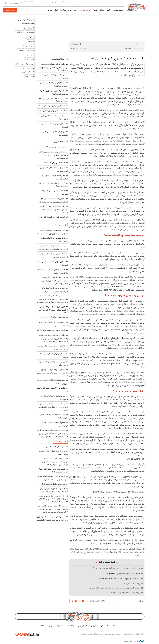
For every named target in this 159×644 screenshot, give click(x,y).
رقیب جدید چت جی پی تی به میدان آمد (117, 58)
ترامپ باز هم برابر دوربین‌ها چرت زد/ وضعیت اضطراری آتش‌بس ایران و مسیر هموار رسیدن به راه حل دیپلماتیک (53, 338)
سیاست (85, 10)
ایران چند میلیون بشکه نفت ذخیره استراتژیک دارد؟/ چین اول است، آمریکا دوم (52, 232)
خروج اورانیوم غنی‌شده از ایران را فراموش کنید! (55, 77)
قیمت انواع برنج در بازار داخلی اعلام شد (51, 111)
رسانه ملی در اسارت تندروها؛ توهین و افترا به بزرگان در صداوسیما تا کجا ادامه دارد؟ (53, 407)
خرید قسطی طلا (28, 46)
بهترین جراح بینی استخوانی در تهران (28, 70)
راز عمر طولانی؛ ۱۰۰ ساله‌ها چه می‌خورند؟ (126, 592)
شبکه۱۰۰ (74, 2)
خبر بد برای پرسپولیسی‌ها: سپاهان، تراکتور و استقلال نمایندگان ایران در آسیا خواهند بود (53, 310)
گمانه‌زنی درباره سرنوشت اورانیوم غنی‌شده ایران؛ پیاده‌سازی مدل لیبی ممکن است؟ (53, 373)
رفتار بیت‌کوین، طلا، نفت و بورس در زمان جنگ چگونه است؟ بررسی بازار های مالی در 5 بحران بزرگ (54, 499)
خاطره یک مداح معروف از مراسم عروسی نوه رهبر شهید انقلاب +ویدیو (115, 588)
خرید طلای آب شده (27, 55)
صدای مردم (48, 3)
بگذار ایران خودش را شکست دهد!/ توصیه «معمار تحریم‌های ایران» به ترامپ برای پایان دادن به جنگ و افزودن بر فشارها (52, 299)
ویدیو (50, 10)
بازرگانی (61, 442)
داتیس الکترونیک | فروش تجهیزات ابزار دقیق (26, 22)
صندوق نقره (30, 32)
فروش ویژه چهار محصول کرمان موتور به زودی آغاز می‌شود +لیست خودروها (53, 478)
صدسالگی (64, 2)
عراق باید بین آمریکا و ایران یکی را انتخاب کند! (54, 118)
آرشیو (23, 2)
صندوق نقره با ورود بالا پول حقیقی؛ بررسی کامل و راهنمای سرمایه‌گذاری (54, 490)
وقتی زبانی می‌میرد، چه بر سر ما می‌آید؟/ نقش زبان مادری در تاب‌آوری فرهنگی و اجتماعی (54, 280)
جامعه (109, 10)
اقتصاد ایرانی (29, 59)
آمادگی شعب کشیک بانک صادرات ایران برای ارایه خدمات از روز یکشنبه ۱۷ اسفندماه (52, 518)
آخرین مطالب (58, 225)
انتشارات (31, 2)
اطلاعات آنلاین (138, 7)
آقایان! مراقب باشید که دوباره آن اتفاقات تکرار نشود (55, 177)
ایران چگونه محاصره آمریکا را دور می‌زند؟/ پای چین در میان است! (117, 568)
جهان (70, 10)
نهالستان (21, 50)
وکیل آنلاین (20, 32)
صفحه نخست (118, 10)
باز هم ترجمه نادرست (132, 584)
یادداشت (40, 2)
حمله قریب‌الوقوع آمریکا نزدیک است (52, 106)
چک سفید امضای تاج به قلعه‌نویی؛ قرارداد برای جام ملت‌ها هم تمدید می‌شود (53, 248)
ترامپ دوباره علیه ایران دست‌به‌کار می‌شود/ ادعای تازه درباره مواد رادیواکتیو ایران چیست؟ (53, 67)
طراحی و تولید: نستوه (134, 641)
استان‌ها (63, 10)
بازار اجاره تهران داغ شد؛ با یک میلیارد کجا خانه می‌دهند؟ (119, 578)
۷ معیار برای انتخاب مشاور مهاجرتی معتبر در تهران (54, 453)
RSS (42, 626)
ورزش (76, 10)
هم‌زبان (55, 2)
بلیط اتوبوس (29, 76)
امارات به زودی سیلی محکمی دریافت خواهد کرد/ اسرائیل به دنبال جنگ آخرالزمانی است (53, 155)
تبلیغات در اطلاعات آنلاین (56, 447)
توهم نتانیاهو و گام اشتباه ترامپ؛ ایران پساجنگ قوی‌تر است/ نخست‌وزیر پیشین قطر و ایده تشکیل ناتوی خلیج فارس (53, 433)
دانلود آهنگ (30, 50)
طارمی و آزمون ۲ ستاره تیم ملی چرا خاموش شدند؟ (54, 398)
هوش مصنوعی (29, 37)
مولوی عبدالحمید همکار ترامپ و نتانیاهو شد (55, 133)
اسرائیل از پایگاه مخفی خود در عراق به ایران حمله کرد (53, 169)
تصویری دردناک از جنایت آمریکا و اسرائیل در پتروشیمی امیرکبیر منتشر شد (53, 200)
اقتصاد (95, 10)
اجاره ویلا (31, 41)
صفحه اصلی (139, 44)
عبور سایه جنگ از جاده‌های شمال (53, 484)
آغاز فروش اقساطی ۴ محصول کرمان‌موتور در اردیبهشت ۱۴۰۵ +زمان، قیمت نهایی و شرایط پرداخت (54, 461)
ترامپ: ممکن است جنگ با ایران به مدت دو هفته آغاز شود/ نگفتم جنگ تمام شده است (53, 209)
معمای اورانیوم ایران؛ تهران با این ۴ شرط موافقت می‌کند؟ (54, 92)
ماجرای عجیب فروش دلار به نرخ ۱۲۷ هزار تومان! (123, 573)
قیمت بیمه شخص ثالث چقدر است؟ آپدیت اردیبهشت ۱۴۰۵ (53, 470)
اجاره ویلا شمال (29, 28)
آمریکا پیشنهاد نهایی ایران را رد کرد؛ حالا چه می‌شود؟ (54, 100)
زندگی (56, 10)
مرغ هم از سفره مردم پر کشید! (54, 147)
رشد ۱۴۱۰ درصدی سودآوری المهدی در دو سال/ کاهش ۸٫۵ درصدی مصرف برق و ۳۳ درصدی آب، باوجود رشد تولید (53, 509)
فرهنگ (102, 10)
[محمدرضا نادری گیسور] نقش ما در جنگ (53, 218)
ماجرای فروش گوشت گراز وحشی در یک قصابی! (52, 263)
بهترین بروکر (30, 64)
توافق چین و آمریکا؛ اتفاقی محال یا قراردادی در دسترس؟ (54, 256)
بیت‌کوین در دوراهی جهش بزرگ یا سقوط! (54, 355)
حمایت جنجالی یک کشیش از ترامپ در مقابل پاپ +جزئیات (53, 271)
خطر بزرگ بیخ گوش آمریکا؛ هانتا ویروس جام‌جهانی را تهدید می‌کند (55, 290)
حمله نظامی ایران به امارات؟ (55, 163)
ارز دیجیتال (20, 64)
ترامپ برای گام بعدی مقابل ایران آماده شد (52, 390)
